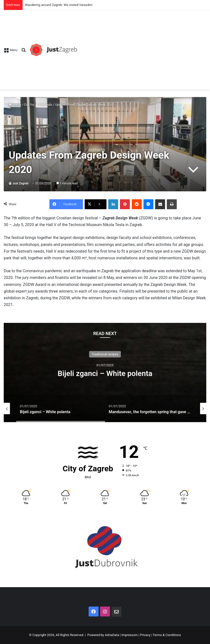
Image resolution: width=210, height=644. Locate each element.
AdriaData (112, 635)
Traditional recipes (105, 354)
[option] (105, 373)
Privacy (145, 635)
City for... (30, 105)
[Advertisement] (142, 47)
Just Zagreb (20, 183)
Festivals (46, 105)
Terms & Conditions (167, 635)
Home (15, 105)
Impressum (129, 635)
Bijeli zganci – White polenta (105, 373)
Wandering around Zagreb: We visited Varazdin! (59, 5)
